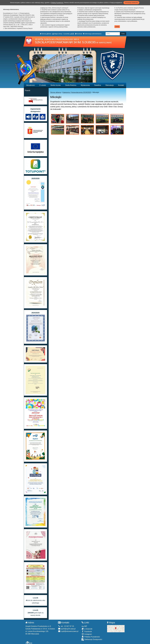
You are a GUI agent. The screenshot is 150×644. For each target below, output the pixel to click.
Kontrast (79, 34)
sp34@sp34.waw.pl (67, 629)
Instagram (87, 634)
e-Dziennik (87, 629)
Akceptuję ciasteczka (131, 3)
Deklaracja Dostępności (92, 640)
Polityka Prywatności (91, 637)
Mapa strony (57, 34)
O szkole (43, 85)
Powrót (28, 91)
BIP (84, 626)
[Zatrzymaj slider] (62, 81)
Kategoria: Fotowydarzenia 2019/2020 (77, 92)
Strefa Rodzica (71, 85)
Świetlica (98, 85)
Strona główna (46, 34)
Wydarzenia (85, 85)
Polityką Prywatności (57, 3)
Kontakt (121, 85)
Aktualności (30, 85)
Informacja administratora (92, 34)
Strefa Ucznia (55, 85)
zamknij (117, 27)
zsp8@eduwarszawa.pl (68, 631)
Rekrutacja (109, 85)
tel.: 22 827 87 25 (66, 626)
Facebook (87, 631)
